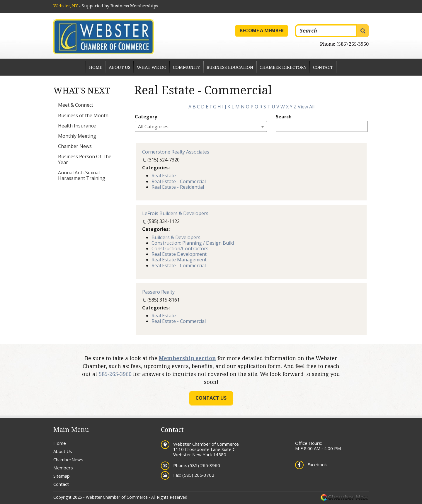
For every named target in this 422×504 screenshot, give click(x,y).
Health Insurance (77, 126)
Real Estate (164, 176)
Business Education (230, 67)
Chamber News (75, 146)
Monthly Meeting (77, 136)
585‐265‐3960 (115, 374)
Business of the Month (83, 115)
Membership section (187, 358)
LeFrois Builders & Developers (175, 213)
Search (284, 117)
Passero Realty (158, 292)
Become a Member (262, 30)
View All (306, 107)
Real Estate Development (179, 254)
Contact (323, 67)
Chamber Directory (283, 67)
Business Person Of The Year (85, 159)
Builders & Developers (176, 237)
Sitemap (62, 476)
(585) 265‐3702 (198, 475)
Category (146, 117)
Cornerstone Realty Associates (176, 152)
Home (96, 67)
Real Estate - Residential (178, 187)
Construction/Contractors (180, 248)
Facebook (317, 464)
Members (63, 468)
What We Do (152, 67)
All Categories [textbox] (153, 127)
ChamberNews (68, 459)
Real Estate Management (179, 260)
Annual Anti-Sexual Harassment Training (82, 175)
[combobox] (201, 126)
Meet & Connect (76, 105)
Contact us (211, 398)
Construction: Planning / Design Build (193, 243)
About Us (120, 67)
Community (187, 67)
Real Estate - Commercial (179, 181)
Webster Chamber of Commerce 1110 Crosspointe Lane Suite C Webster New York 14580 (206, 449)
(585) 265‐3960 (353, 44)
